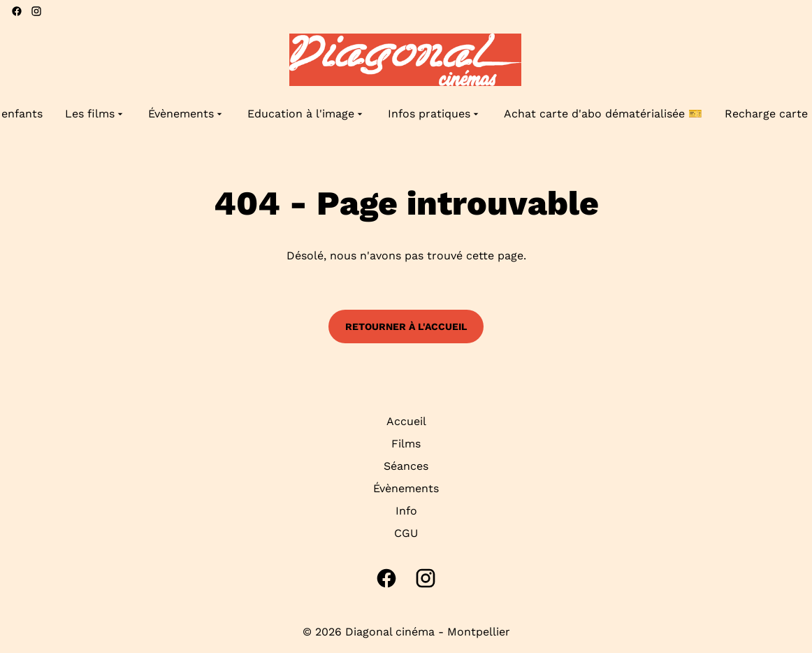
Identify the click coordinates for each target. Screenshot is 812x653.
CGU (406, 533)
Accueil (406, 421)
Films (406, 444)
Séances (406, 466)
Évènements (406, 488)
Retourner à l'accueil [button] (406, 326)
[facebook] (17, 11)
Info (406, 511)
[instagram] (36, 11)
